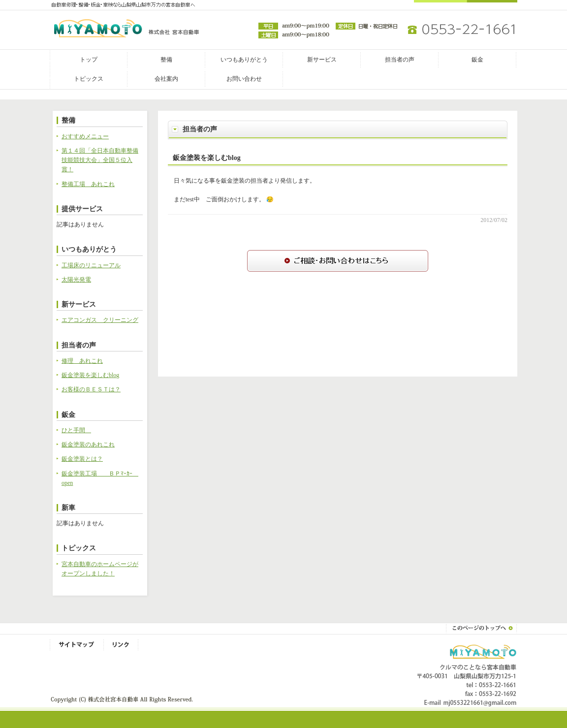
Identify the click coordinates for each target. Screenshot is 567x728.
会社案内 (166, 79)
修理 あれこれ (82, 361)
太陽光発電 (76, 280)
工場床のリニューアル (91, 265)
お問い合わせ (244, 79)
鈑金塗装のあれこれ (88, 444)
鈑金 (477, 60)
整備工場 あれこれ (88, 184)
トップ (89, 60)
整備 (166, 60)
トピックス (89, 79)
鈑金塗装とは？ (82, 459)
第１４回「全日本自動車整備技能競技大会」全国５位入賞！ (100, 160)
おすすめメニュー (85, 136)
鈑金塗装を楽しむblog (207, 158)
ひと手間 (76, 430)
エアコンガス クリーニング (100, 320)
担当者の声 (400, 60)
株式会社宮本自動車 (95, 28)
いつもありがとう (244, 60)
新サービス (322, 60)
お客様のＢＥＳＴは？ (91, 389)
